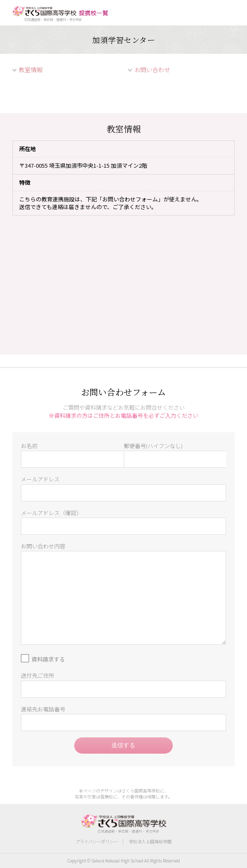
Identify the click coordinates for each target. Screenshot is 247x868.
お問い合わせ (152, 70)
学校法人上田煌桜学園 (150, 841)
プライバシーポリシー (97, 841)
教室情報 (31, 70)
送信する (123, 745)
